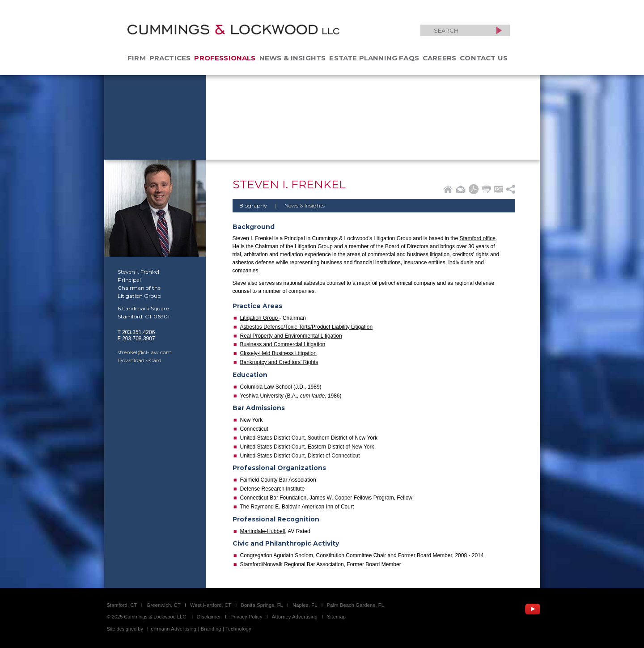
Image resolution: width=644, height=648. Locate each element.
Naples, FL (305, 605)
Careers (439, 58)
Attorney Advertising (295, 617)
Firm (137, 58)
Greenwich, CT (164, 605)
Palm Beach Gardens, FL (356, 605)
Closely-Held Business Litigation (278, 353)
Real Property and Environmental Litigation (291, 336)
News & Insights (293, 58)
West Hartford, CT (211, 605)
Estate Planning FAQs (374, 58)
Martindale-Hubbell (263, 531)
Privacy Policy (246, 617)
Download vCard (140, 360)
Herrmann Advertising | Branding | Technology (199, 629)
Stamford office (477, 238)
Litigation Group (260, 318)
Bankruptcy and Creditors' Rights (279, 362)
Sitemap (336, 617)
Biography (253, 205)
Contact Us (484, 58)
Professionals (225, 58)
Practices (170, 58)
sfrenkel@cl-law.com (145, 352)
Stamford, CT (122, 605)
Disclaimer (209, 617)
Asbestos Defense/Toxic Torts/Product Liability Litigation (307, 327)
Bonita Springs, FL (262, 605)
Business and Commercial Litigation (283, 344)
